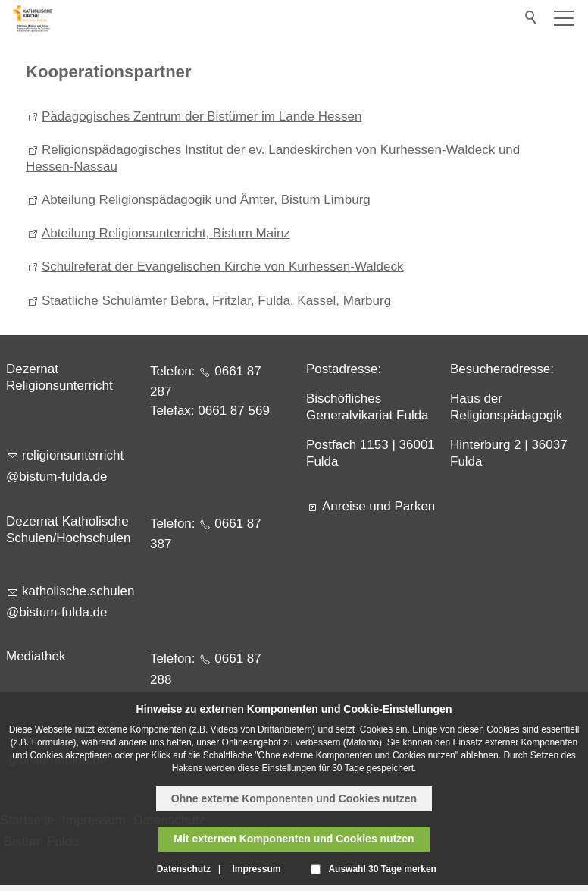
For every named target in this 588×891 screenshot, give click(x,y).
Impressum (256, 869)
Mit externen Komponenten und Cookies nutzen (294, 839)
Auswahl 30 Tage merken (382, 869)
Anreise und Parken (378, 506)
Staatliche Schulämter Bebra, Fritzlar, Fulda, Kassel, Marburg (216, 301)
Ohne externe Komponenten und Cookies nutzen (294, 798)
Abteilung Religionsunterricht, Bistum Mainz (166, 233)
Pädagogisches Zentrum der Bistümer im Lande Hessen (202, 116)
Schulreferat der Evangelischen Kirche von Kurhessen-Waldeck (223, 267)
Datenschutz (184, 869)
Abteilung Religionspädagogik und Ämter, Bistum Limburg (206, 200)
